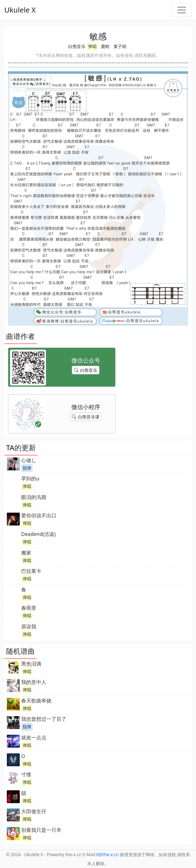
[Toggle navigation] (182, 10)
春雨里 (29, 608)
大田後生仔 (34, 811)
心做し (29, 460)
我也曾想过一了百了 (44, 719)
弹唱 (92, 46)
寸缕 (26, 774)
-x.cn (108, 855)
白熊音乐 (77, 46)
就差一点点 (34, 737)
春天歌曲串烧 (36, 701)
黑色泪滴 (31, 664)
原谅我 (29, 626)
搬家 (26, 553)
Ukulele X (20, 10)
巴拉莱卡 (31, 571)
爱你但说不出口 (39, 515)
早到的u (30, 478)
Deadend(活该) (38, 534)
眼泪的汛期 (34, 497)
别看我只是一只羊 (41, 830)
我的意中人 (34, 682)
